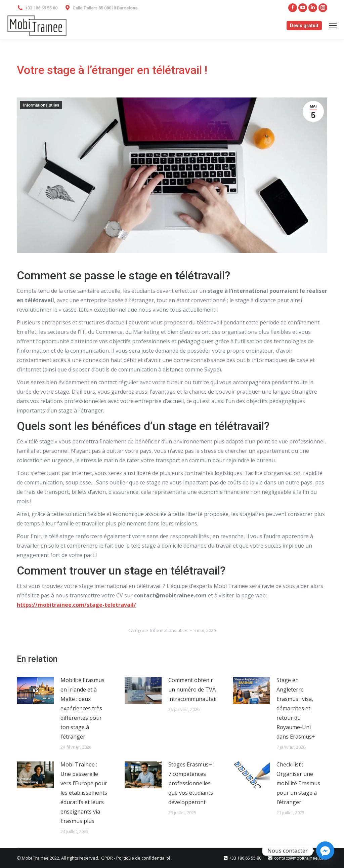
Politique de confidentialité (143, 858)
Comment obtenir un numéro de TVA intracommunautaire (194, 689)
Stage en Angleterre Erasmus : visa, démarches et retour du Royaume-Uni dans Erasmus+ (296, 708)
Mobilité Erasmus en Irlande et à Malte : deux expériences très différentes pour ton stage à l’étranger (82, 708)
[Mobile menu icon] (333, 26)
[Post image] (35, 691)
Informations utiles (41, 105)
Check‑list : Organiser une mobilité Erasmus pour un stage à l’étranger (298, 783)
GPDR (107, 858)
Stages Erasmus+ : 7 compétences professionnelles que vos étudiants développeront (191, 783)
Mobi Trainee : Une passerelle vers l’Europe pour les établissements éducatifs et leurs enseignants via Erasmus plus (84, 793)
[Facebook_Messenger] (325, 851)
